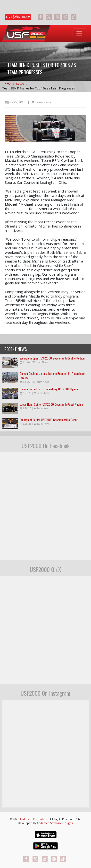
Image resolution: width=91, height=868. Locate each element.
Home (7, 84)
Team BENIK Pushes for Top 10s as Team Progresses (39, 88)
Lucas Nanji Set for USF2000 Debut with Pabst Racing (51, 404)
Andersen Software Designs (55, 823)
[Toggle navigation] (79, 33)
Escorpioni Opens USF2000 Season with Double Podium (53, 358)
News (20, 84)
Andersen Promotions (34, 819)
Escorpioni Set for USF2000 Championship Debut (49, 420)
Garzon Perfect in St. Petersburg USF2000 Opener (49, 389)
